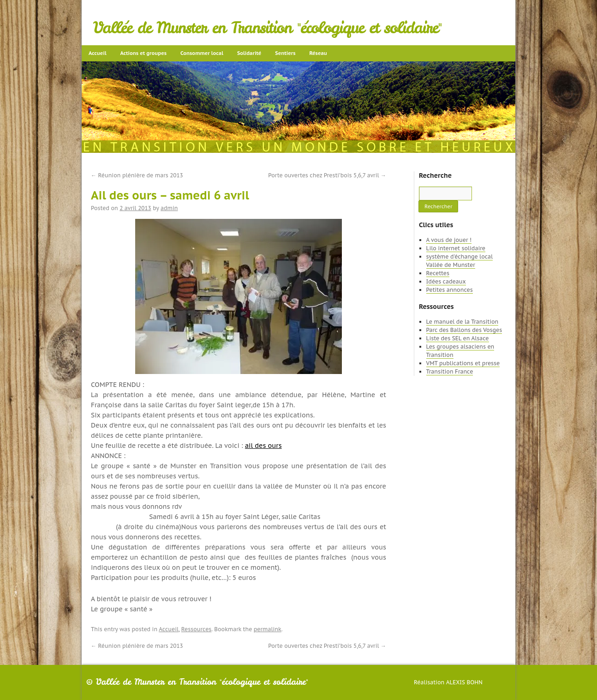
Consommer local (202, 53)
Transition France (450, 371)
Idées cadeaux (446, 281)
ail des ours (263, 446)
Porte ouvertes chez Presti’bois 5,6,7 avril (327, 175)
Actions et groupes (143, 53)
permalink (268, 629)
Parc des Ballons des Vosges (464, 330)
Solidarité (249, 53)
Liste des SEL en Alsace (458, 338)
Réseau (318, 53)
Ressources (197, 629)
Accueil (98, 53)
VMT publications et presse (463, 363)
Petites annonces (450, 290)
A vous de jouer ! (449, 240)
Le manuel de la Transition (463, 322)
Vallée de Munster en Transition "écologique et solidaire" (267, 28)
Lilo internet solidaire (456, 248)
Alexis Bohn (464, 682)
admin (169, 208)
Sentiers (285, 53)
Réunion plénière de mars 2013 (137, 175)
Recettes (438, 273)
